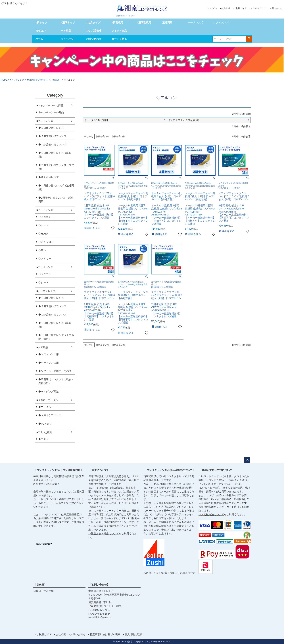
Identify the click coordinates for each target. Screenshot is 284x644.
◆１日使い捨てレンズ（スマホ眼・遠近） (56, 337)
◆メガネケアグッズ (50, 415)
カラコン (41, 31)
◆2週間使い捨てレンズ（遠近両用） (56, 200)
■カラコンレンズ (46, 291)
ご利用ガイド (240, 8)
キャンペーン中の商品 (51, 112)
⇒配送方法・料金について (104, 533)
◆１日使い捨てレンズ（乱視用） (55, 155)
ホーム (39, 39)
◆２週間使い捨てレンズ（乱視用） (44, 80)
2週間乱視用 (144, 23)
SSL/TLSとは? (44, 544)
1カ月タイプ (93, 23)
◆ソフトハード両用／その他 (55, 371)
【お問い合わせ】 (99, 585)
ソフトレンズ (221, 23)
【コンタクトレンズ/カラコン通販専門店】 (59, 470)
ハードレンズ (195, 23)
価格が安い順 (103, 136)
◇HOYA (43, 234)
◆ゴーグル (45, 407)
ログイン (213, 8)
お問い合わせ (276, 8)
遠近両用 (167, 23)
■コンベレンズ (45, 267)
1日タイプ (41, 23)
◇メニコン (45, 217)
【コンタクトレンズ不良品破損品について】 (170, 470)
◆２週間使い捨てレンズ (52, 136)
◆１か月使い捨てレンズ (52, 144)
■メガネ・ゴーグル (47, 400)
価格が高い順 (118, 136)
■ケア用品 (42, 347)
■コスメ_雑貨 (44, 432)
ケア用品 (66, 31)
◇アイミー (45, 259)
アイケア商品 (119, 31)
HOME (4, 80)
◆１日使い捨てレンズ (51, 128)
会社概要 (61, 634)
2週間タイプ (68, 23)
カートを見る (119, 39)
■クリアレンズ (17, 80)
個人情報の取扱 (133, 634)
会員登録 (225, 8)
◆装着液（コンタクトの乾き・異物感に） (56, 381)
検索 (249, 39)
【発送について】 (99, 470)
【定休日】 (40, 585)
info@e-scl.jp (104, 617)
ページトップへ (247, 460)
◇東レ (42, 250)
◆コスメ (43, 439)
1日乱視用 (117, 23)
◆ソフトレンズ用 (49, 354)
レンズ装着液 (94, 31)
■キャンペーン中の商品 (50, 105)
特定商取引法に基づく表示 (105, 634)
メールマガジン (258, 8)
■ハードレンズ (45, 210)
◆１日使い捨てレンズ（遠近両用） (56, 187)
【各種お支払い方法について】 (217, 470)
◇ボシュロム (46, 242)
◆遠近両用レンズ (49, 177)
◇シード (43, 225)
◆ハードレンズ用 (49, 363)
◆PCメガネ (45, 424)
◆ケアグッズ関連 (49, 392)
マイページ (67, 39)
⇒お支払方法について (211, 514)
